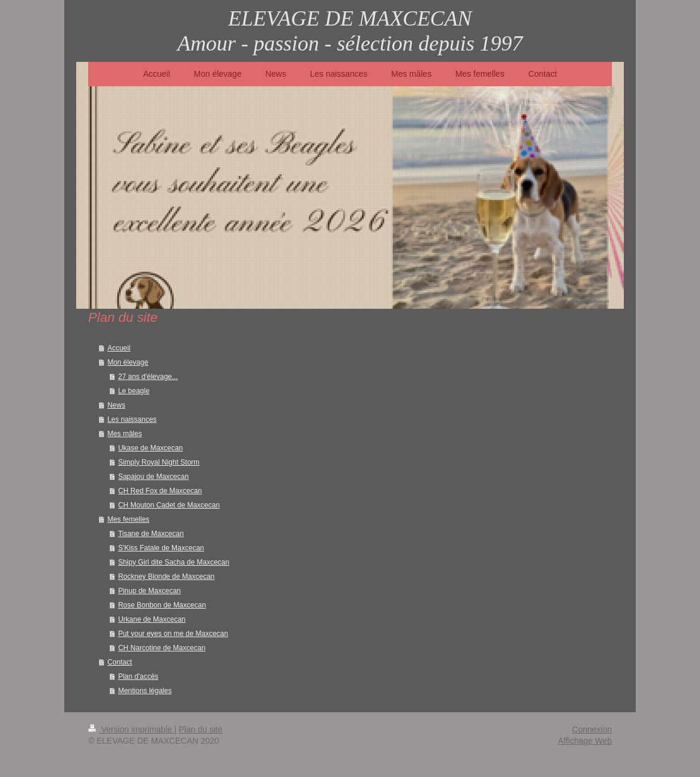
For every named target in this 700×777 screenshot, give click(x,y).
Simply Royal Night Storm (159, 462)
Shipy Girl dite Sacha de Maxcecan (174, 562)
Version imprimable (131, 729)
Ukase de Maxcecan (150, 448)
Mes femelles (128, 519)
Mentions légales (145, 691)
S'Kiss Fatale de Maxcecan (161, 548)
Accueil (119, 348)
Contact (119, 662)
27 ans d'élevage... (148, 377)
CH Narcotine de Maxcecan (162, 648)
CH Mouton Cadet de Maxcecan (169, 505)
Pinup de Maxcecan (149, 591)
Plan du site (200, 729)
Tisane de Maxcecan (151, 534)
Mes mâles (124, 434)
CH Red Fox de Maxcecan (160, 491)
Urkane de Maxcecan (151, 619)
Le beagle (134, 391)
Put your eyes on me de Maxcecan (173, 634)
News (116, 405)
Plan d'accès (138, 676)
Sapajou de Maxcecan (153, 477)
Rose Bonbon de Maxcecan (162, 605)
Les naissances (132, 419)
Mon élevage (128, 362)
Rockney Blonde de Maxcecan (166, 577)
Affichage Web (585, 741)
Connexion (592, 729)
